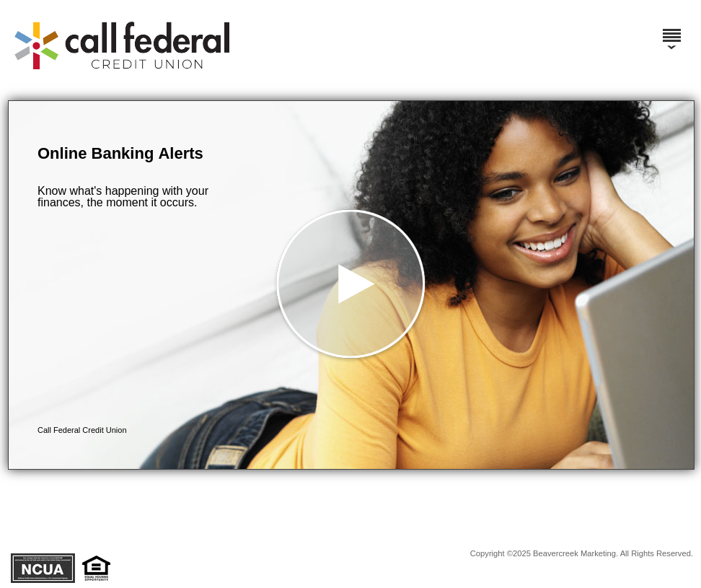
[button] (351, 285)
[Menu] (671, 29)
